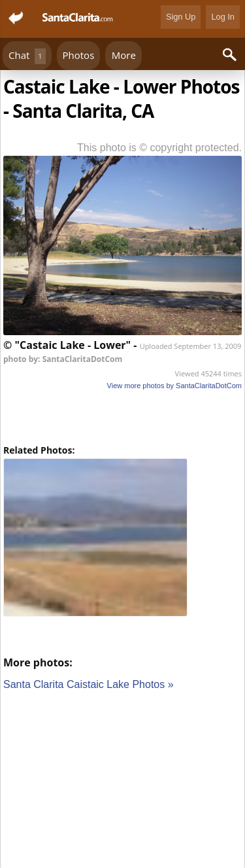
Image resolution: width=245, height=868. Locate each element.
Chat (27, 56)
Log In (223, 17)
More (124, 55)
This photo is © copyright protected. (159, 148)
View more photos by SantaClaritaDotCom (174, 386)
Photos (79, 55)
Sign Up (181, 17)
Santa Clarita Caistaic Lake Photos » (89, 684)
